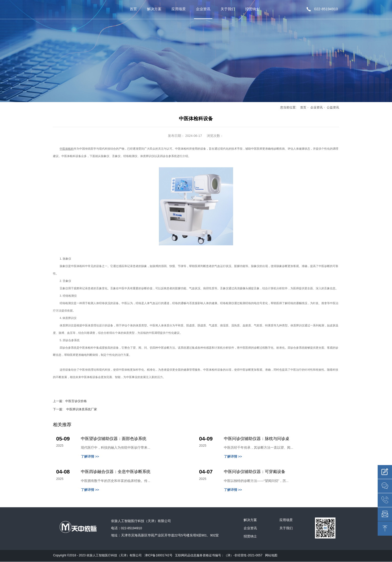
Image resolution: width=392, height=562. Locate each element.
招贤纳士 (252, 9)
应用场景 (179, 9)
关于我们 (228, 9)
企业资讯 (203, 9)
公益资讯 (333, 107)
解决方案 (154, 9)
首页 (133, 9)
